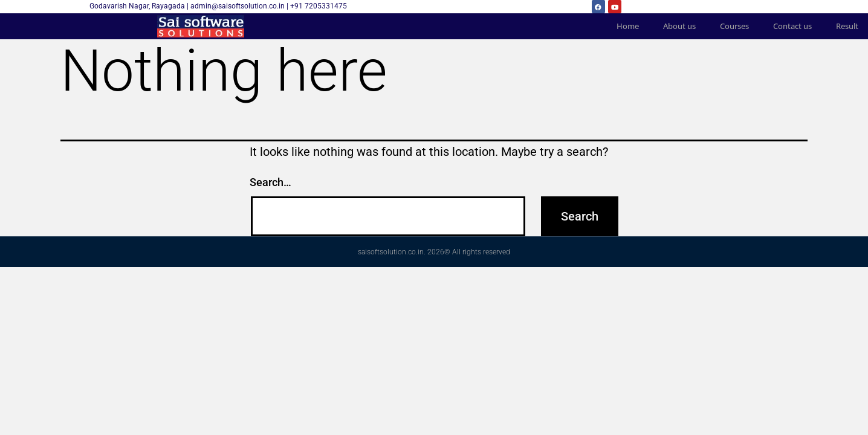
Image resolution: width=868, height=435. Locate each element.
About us (679, 26)
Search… (270, 182)
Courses (734, 26)
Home (628, 26)
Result (847, 26)
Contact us (792, 26)
